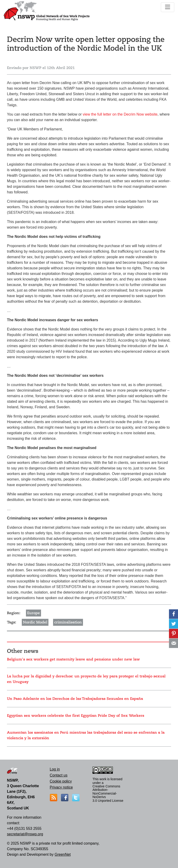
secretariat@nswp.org (25, 834)
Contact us (59, 775)
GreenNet (62, 854)
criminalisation (68, 622)
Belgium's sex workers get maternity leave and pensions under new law (73, 659)
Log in (55, 769)
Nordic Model (35, 622)
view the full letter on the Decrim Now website (120, 114)
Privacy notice (61, 787)
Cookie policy (61, 781)
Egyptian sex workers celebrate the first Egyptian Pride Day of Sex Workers (76, 716)
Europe (33, 613)
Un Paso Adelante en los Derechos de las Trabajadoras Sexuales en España (75, 699)
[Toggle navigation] (168, 7)
